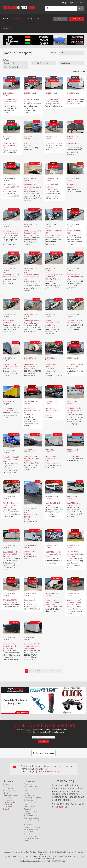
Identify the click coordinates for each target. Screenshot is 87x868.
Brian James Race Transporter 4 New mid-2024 (10, 367)
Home (6, 19)
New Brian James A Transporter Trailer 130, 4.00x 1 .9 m (74, 602)
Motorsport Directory (33, 827)
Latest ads (60, 19)
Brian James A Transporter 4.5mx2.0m (51, 367)
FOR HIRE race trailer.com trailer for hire (54, 459)
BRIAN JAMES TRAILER (54, 143)
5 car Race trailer (73, 456)
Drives (27, 793)
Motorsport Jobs (31, 816)
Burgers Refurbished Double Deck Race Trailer (11, 102)
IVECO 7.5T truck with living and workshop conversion (53, 554)
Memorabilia (29, 825)
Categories (17, 19)
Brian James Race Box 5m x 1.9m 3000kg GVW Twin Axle (32, 646)
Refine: (6, 60)
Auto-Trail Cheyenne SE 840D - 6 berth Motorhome (11, 505)
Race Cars (28, 784)
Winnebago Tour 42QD (11, 275)
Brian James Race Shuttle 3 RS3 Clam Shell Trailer (52, 602)
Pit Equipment (30, 795)
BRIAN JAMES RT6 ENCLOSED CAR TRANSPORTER (31, 367)
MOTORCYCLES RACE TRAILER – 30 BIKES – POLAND (32, 459)
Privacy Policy (9, 798)
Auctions (28, 809)
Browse (6, 784)
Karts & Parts (30, 807)
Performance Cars (31, 818)
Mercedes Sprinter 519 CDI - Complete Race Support (11, 459)
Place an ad (76, 19)
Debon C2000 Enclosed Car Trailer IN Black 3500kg (12, 554)
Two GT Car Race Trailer (75, 99)
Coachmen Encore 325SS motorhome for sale (75, 277)
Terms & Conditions (11, 802)
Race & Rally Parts (32, 786)
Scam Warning (9, 807)
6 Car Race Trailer (52, 99)
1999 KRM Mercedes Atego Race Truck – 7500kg (74, 410)
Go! (81, 8)
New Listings (8, 789)
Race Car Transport (32, 789)
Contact (40, 19)
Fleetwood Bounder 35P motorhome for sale (31, 277)
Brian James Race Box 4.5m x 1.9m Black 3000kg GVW (11, 646)
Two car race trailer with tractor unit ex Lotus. (10, 146)
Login (71, 3)
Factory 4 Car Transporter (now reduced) (52, 411)
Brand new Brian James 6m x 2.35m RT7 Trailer (11, 187)
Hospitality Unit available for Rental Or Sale (33, 410)
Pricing (29, 19)
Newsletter (8, 28)
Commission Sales (10, 795)
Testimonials (8, 800)
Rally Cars (28, 791)
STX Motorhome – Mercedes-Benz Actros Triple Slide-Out (75, 554)
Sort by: (53, 53)
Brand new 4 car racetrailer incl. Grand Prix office (32, 187)
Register (80, 3)
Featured (6, 786)
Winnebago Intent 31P (32, 321)
